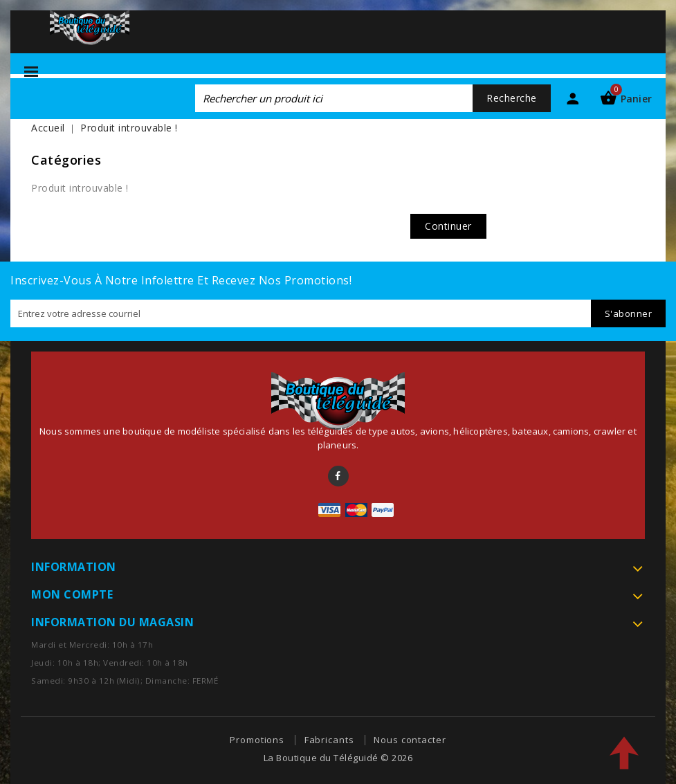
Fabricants (329, 740)
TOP (624, 753)
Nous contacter (410, 740)
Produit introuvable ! (129, 128)
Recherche (512, 98)
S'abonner (629, 313)
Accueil (48, 128)
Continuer (448, 226)
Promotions (257, 740)
